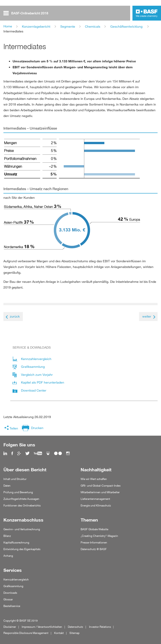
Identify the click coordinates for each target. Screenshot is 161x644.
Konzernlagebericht (36, 26)
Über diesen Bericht (25, 470)
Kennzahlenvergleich (16, 579)
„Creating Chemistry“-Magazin (99, 536)
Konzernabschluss (23, 520)
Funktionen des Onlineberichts (22, 505)
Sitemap (74, 633)
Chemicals (93, 26)
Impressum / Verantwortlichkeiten (42, 627)
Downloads (10, 593)
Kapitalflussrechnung (16, 542)
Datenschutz (75, 627)
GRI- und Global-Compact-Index (101, 486)
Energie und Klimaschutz (96, 505)
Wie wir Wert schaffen (94, 479)
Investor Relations (100, 627)
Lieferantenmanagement (95, 499)
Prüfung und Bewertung (18, 492)
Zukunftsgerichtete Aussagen (21, 499)
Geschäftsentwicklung (126, 26)
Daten (7, 486)
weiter (147, 316)
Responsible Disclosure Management (26, 633)
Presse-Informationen (94, 542)
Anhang (8, 556)
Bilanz (7, 536)
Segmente (68, 26)
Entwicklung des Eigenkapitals (22, 549)
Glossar (8, 599)
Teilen (14, 428)
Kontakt (59, 633)
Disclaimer (10, 627)
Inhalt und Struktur (15, 479)
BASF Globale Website (94, 529)
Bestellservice (12, 606)
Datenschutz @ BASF (94, 549)
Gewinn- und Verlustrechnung (22, 529)
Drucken (37, 428)
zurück (15, 316)
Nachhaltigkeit (96, 470)
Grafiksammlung (13, 586)
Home (8, 26)
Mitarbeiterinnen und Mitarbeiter (100, 492)
